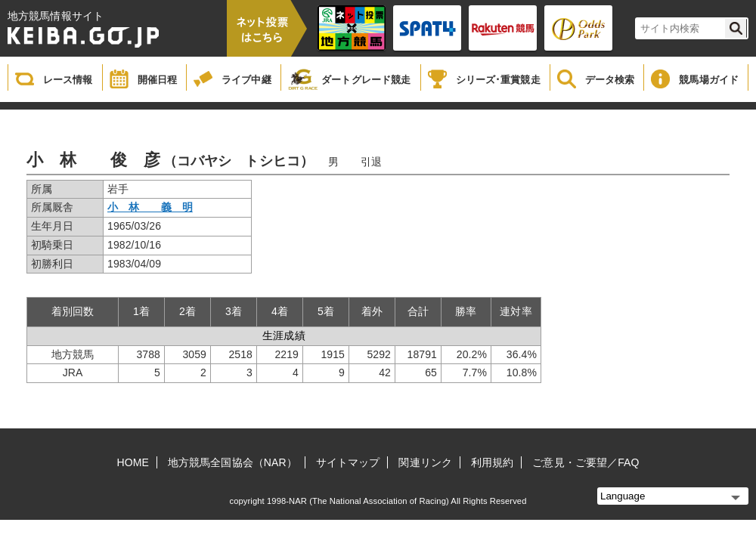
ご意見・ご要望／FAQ (586, 462)
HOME (133, 462)
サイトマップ (348, 462)
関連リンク (425, 462)
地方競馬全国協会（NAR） (232, 462)
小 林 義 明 (150, 207)
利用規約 (492, 462)
